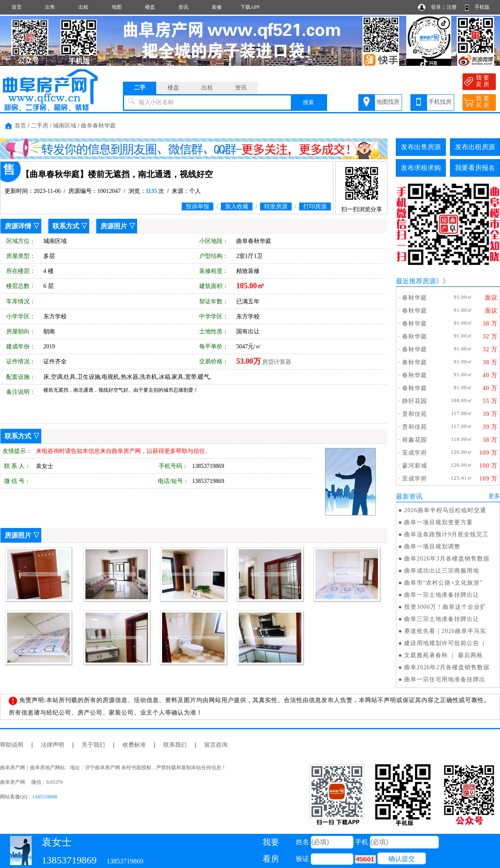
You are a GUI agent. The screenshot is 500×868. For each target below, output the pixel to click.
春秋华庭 (415, 298)
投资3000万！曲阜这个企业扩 (445, 607)
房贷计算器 (277, 362)
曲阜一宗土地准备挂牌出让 (442, 595)
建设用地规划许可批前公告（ (445, 643)
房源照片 (114, 226)
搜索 (308, 102)
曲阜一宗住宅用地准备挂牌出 (445, 679)
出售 (50, 7)
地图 (117, 7)
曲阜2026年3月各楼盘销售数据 (447, 559)
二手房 (40, 126)
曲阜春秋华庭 (98, 126)
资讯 (183, 7)
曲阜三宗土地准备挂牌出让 (442, 619)
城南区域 (65, 126)
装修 (217, 7)
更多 (494, 496)
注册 (452, 7)
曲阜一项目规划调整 (432, 547)
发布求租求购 (421, 168)
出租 (83, 7)
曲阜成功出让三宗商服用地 (442, 571)
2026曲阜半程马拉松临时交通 (445, 510)
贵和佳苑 (415, 414)
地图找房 (388, 102)
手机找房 (440, 102)
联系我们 (175, 745)
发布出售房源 (421, 147)
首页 (17, 7)
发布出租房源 (475, 147)
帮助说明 (12, 745)
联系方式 (66, 226)
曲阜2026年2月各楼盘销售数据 (447, 667)
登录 (436, 7)
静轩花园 (415, 401)
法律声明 (52, 745)
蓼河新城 (415, 466)
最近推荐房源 (416, 281)
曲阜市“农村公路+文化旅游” (443, 583)
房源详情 (18, 226)
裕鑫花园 (415, 440)
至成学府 (415, 453)
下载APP (250, 7)
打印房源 (315, 206)
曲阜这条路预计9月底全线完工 (446, 534)
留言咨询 (216, 745)
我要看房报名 (475, 168)
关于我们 (93, 745)
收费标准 (134, 745)
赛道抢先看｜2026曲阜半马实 (445, 631)
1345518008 (45, 797)
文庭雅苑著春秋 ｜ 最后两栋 (444, 655)
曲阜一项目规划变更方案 (439, 522)
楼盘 (150, 7)
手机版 (482, 7)
